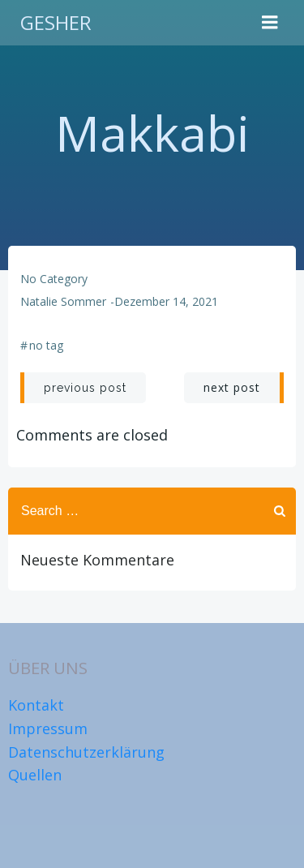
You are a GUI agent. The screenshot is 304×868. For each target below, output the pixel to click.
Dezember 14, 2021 (166, 301)
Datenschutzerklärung (86, 752)
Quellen (35, 775)
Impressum (48, 728)
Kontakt (36, 705)
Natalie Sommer (63, 301)
